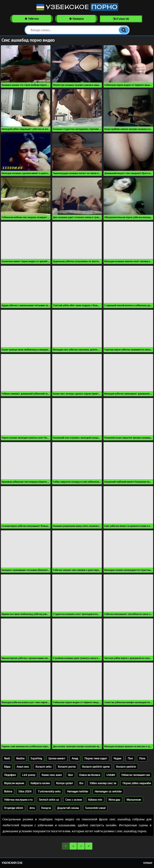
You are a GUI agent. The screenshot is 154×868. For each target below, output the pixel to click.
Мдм (7, 767)
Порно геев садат (96, 758)
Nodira (20, 758)
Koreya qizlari (64, 783)
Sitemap (148, 863)
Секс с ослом (74, 800)
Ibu (81, 783)
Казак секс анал (52, 775)
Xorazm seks (43, 767)
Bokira (8, 791)
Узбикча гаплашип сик (136, 775)
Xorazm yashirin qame (96, 767)
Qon (70, 775)
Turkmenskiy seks (49, 791)
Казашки (76, 19)
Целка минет (57, 758)
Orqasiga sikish (13, 808)
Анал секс (23, 767)
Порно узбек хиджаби (137, 783)
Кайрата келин (40, 783)
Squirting (36, 758)
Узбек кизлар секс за (103, 783)
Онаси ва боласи (90, 775)
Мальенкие (134, 800)
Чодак (117, 758)
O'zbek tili (121, 19)
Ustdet (111, 775)
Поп (130, 758)
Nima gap (114, 800)
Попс (142, 758)
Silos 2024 (25, 791)
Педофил (10, 775)
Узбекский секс (12, 863)
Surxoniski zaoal (95, 808)
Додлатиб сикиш (68, 808)
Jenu (32, 808)
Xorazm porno (67, 767)
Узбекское (77, 7)
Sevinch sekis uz (49, 800)
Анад (75, 758)
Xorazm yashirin (126, 767)
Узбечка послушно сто (18, 800)
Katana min (95, 800)
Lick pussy (29, 775)
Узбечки (32, 19)
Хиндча (46, 808)
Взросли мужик (14, 783)
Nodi (7, 758)
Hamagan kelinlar (78, 791)
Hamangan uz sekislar (108, 791)
